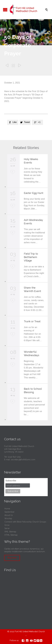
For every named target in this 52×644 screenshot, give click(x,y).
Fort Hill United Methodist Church (30, 632)
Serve (7, 528)
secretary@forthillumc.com (23, 460)
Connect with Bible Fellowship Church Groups (25, 522)
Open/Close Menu (5, 10)
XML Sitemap (10, 532)
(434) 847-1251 (14, 457)
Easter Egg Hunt (34, 193)
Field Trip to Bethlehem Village (31, 257)
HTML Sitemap (11, 535)
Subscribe (11, 481)
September (9, 512)
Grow (7, 525)
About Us (9, 515)
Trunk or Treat (32, 321)
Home (7, 509)
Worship (8, 518)
